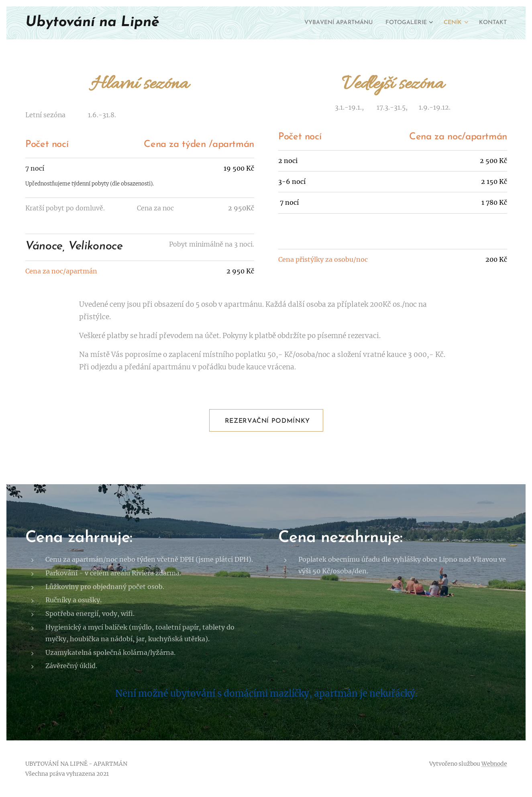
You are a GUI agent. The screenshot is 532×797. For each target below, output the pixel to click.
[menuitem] (324, 23)
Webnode (494, 764)
